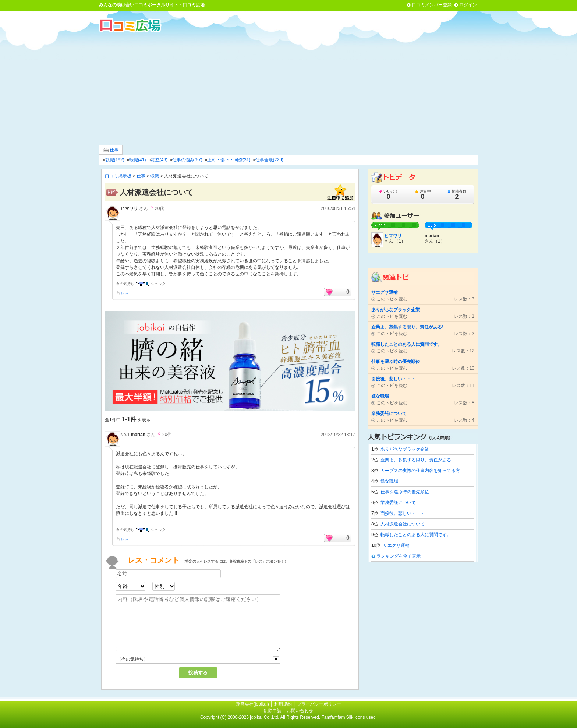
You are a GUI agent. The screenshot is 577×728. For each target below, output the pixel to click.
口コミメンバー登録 (432, 5)
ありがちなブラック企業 (405, 449)
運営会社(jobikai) (253, 704)
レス (125, 293)
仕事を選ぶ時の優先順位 (405, 492)
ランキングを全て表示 (399, 556)
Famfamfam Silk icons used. (349, 717)
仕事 (111, 150)
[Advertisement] (288, 88)
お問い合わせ (300, 711)
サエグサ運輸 (396, 545)
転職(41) (137, 160)
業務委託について (398, 503)
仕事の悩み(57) (187, 160)
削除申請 (273, 711)
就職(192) (115, 160)
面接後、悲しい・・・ (403, 513)
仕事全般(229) (269, 160)
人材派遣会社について (403, 524)
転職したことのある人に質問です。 (416, 535)
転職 (155, 176)
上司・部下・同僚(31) (229, 160)
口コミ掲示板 (118, 176)
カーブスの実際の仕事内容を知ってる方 (420, 471)
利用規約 (283, 704)
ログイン (468, 5)
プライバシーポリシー (319, 704)
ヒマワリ (129, 208)
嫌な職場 (389, 481)
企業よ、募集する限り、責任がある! (416, 460)
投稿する (198, 673)
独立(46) (159, 160)
